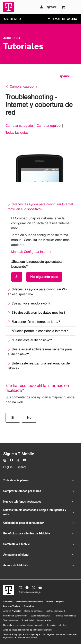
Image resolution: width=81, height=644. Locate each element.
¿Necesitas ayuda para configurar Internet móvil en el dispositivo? (40, 207)
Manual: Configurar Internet (31, 252)
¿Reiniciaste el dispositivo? (32, 340)
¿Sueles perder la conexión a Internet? (40, 331)
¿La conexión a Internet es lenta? (36, 322)
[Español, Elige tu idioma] (66, 76)
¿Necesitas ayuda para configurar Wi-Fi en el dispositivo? (38, 292)
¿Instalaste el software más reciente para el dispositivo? (40, 352)
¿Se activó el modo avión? (31, 303)
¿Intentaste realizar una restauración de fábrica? (39, 366)
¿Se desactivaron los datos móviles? (38, 313)
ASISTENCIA (13, 19)
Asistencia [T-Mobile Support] (12, 38)
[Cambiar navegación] (66, 19)
